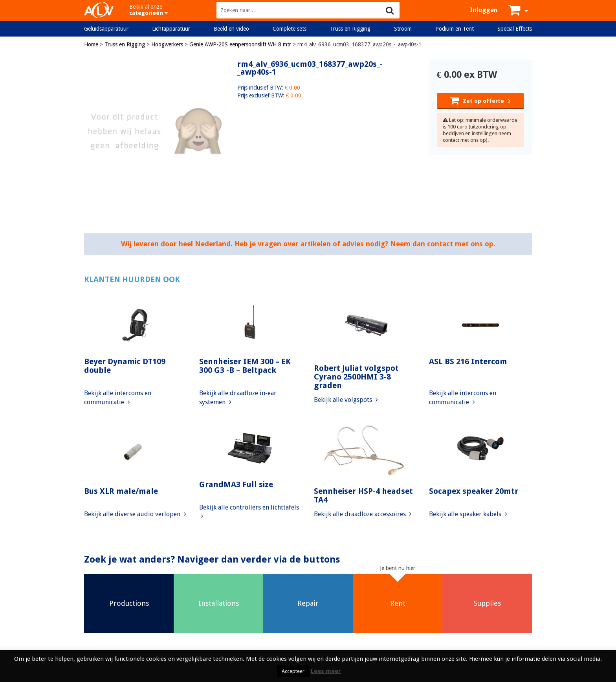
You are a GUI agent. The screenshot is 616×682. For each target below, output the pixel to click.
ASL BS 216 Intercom (468, 361)
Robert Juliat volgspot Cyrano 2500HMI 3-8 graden (356, 377)
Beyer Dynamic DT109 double (125, 366)
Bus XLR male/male (121, 491)
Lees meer (326, 671)
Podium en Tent (455, 29)
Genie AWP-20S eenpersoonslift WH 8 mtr (240, 44)
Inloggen (484, 10)
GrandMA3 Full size (236, 484)
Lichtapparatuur (171, 29)
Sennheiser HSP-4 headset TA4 (363, 495)
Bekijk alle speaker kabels (468, 514)
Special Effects (515, 29)
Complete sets (290, 29)
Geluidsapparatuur (106, 29)
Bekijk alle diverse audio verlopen (135, 514)
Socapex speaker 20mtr (474, 491)
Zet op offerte (480, 100)
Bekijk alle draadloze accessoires (363, 514)
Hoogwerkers (167, 44)
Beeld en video (231, 29)
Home (91, 44)
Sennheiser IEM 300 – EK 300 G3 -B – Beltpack (245, 366)
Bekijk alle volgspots (346, 400)
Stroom (403, 29)
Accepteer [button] (293, 671)
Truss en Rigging (350, 29)
